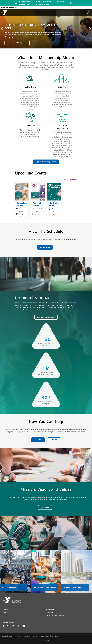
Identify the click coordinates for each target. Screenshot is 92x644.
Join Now (6, 610)
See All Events (70, 180)
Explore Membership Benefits (46, 162)
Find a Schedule (45, 247)
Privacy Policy (45, 640)
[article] (46, 3)
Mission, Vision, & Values (55, 616)
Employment (50, 610)
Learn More (45, 507)
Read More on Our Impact (46, 317)
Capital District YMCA (8, 7)
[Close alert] (76, 3)
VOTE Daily (71, 3)
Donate (38, 440)
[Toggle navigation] (88, 13)
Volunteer (54, 440)
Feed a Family (17, 43)
